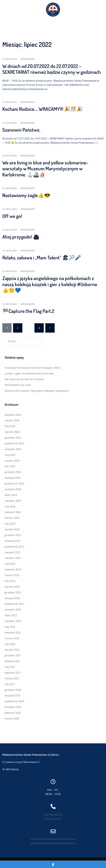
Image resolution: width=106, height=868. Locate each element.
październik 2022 (14, 604)
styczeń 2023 (12, 587)
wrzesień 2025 (13, 449)
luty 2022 (10, 644)
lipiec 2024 (11, 495)
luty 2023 (10, 581)
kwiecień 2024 (13, 512)
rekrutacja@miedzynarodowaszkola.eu (53, 839)
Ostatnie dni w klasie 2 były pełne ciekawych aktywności (37, 391)
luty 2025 (10, 466)
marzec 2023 (12, 575)
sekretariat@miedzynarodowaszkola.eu (53, 843)
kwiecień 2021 (13, 673)
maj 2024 (10, 507)
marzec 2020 (12, 718)
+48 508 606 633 (53, 815)
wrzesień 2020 (13, 707)
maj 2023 (10, 564)
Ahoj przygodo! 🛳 (21, 237)
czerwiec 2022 (13, 621)
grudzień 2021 (13, 655)
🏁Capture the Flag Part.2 (28, 311)
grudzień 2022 (13, 592)
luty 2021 (10, 684)
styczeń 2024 (12, 529)
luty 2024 (10, 524)
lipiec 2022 (11, 615)
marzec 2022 (12, 638)
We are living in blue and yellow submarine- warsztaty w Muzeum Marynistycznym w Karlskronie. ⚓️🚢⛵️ (45, 168)
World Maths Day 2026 (18, 385)
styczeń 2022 (12, 650)
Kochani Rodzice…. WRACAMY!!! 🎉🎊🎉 (43, 109)
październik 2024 (14, 484)
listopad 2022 (12, 598)
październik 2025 (14, 443)
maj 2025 (10, 455)
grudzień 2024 (13, 472)
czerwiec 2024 (13, 501)
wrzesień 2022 (13, 610)
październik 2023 (14, 547)
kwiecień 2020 (13, 713)
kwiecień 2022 (13, 633)
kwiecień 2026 (13, 415)
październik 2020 (14, 701)
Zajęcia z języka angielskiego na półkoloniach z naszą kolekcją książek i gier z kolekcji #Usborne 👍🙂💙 (50, 284)
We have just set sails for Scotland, (25, 379)
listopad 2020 (12, 695)
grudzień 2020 (13, 690)
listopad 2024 (12, 478)
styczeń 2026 (12, 432)
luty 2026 (10, 426)
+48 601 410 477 (53, 819)
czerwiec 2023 (13, 558)
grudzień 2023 (13, 535)
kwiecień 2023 (13, 569)
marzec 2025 (12, 461)
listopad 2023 (12, 541)
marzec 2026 (12, 420)
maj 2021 (10, 667)
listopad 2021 (12, 661)
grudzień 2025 (13, 438)
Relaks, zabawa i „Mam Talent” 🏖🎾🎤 (42, 257)
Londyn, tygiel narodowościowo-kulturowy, (29, 373)
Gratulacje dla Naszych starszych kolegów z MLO (33, 368)
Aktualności (28, 59)
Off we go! (12, 216)
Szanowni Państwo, (21, 130)
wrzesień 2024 (13, 489)
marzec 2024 (12, 518)
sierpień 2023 (12, 552)
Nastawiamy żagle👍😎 (26, 195)
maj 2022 (10, 627)
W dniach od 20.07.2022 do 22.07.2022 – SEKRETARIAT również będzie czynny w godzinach (52, 69)
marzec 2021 (12, 678)
